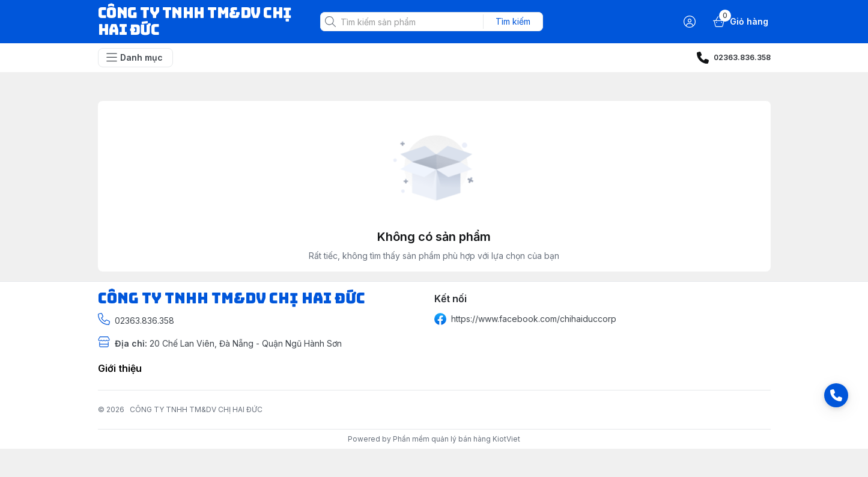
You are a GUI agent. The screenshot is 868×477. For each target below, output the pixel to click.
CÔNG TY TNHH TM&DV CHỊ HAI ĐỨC (196, 409)
